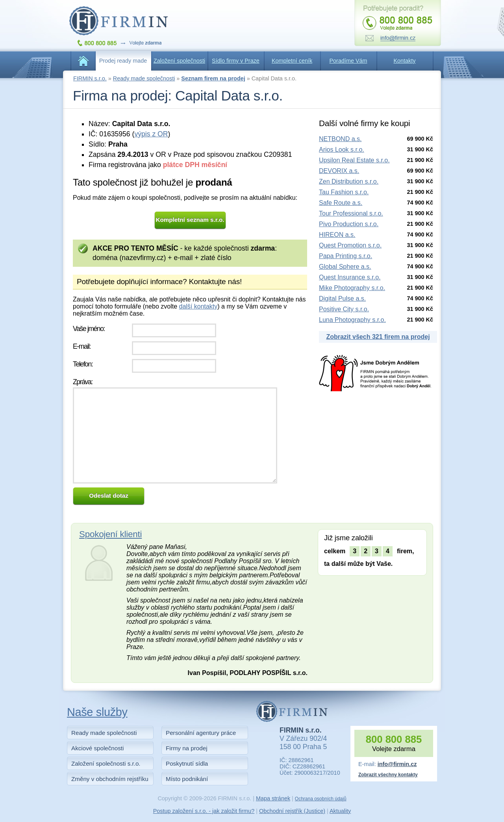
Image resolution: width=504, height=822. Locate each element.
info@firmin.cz (397, 764)
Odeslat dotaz (109, 496)
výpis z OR (151, 134)
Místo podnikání (187, 779)
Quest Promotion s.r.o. (350, 245)
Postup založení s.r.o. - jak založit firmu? (204, 811)
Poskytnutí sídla (187, 763)
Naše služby (97, 712)
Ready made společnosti (144, 78)
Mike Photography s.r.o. (352, 288)
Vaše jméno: (89, 329)
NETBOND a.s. (340, 139)
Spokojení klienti (110, 534)
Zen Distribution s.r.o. (349, 181)
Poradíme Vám (348, 61)
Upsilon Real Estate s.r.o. (354, 160)
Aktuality (340, 811)
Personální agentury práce (201, 733)
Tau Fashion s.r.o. (344, 192)
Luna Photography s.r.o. (352, 320)
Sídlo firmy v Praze (236, 61)
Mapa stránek (273, 798)
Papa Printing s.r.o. (346, 256)
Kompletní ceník (292, 61)
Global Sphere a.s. (345, 267)
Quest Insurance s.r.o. (350, 277)
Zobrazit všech (378, 337)
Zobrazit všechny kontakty (388, 775)
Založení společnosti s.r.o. (106, 763)
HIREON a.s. (337, 235)
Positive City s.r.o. (344, 309)
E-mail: (82, 346)
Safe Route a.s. (341, 203)
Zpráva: (83, 382)
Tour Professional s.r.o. (351, 213)
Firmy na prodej (187, 748)
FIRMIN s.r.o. (90, 78)
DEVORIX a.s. (339, 171)
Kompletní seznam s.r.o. (190, 220)
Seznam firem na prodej (213, 78)
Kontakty (405, 61)
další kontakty (198, 306)
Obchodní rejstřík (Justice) (292, 811)
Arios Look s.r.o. (342, 150)
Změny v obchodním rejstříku (110, 779)
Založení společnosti (179, 61)
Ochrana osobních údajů (321, 799)
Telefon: (83, 364)
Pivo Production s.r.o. (349, 224)
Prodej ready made (123, 61)
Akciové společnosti (97, 748)
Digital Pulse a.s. (342, 298)
